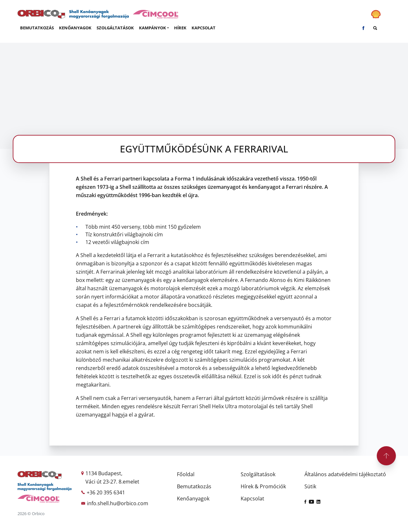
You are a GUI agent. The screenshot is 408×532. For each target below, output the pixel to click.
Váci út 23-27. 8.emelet (112, 482)
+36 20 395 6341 (106, 492)
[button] (154, 28)
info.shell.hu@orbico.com (118, 503)
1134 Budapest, (104, 473)
